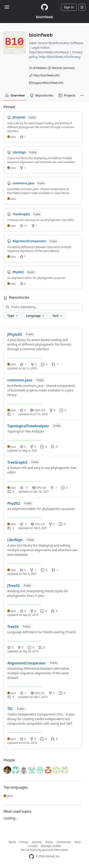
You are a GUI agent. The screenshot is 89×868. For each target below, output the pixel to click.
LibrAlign (15, 540)
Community (64, 842)
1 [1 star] (23, 364)
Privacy (24, 842)
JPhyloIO (15, 334)
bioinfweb (44, 17)
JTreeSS (13, 586)
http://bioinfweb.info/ (47, 75)
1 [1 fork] (54, 488)
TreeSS (13, 627)
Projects (67, 95)
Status (49, 842)
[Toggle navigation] (7, 7)
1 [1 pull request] (55, 364)
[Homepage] (44, 7)
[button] (82, 95)
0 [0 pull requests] (54, 447)
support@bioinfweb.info (48, 83)
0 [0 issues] (44, 364)
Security (37, 842)
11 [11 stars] (24, 488)
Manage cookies (51, 846)
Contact (33, 846)
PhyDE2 (14, 503)
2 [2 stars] (23, 524)
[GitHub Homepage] (32, 856)
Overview (15, 95)
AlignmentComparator (27, 663)
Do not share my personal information (44, 850)
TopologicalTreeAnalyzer (28, 426)
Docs (78, 842)
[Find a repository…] (43, 307)
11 (23, 226)
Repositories (42, 95)
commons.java (20, 380)
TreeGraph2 (17, 462)
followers (40, 68)
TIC (10, 709)
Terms (12, 842)
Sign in (69, 7)
